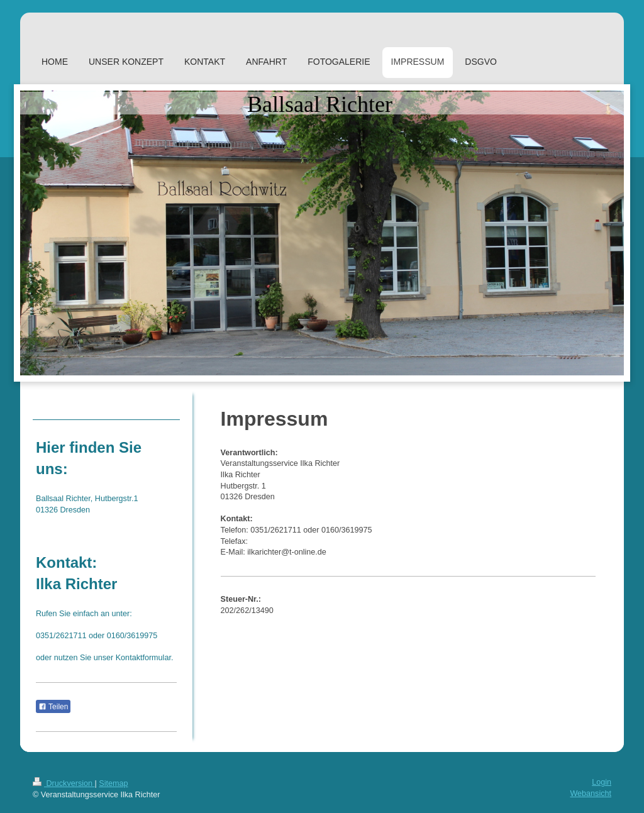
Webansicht (591, 794)
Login (602, 782)
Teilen (53, 707)
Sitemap (113, 783)
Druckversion (64, 783)
